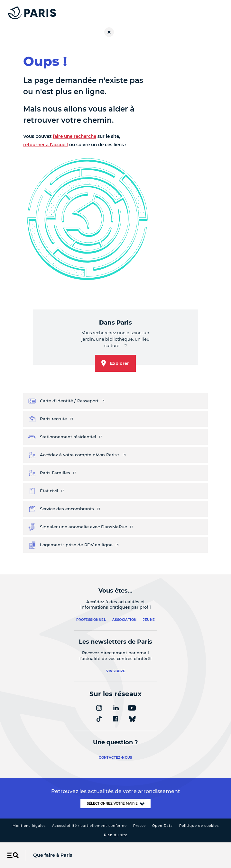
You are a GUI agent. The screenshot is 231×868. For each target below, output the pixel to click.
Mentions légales (29, 826)
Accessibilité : (89, 826)
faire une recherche (74, 136)
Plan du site (116, 835)
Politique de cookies (199, 826)
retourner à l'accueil (46, 145)
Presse (139, 826)
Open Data (162, 826)
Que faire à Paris (53, 855)
